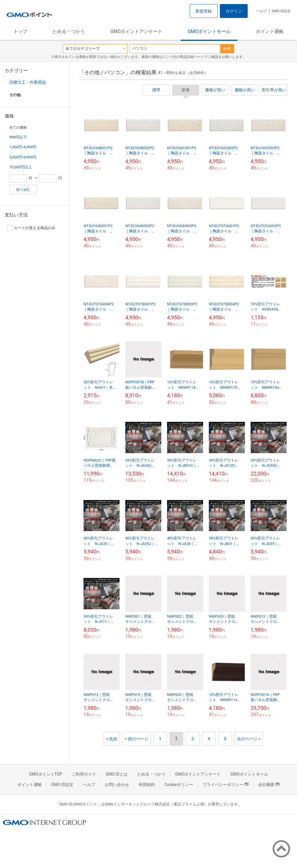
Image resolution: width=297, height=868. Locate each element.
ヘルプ (262, 11)
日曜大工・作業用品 (28, 82)
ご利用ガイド (84, 774)
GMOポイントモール (209, 31)
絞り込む (23, 189)
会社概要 (269, 785)
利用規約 (147, 785)
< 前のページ (136, 739)
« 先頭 (112, 739)
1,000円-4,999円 (23, 147)
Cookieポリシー (179, 785)
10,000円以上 (21, 167)
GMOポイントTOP (46, 774)
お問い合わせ (117, 785)
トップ (20, 31)
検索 (227, 49)
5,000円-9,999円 (23, 157)
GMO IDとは (117, 774)
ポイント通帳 (270, 31)
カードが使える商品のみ (31, 228)
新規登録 (204, 11)
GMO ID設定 (281, 11)
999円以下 (18, 137)
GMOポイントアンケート (136, 31)
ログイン (234, 11)
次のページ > (249, 739)
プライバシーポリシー (226, 785)
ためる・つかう (69, 31)
